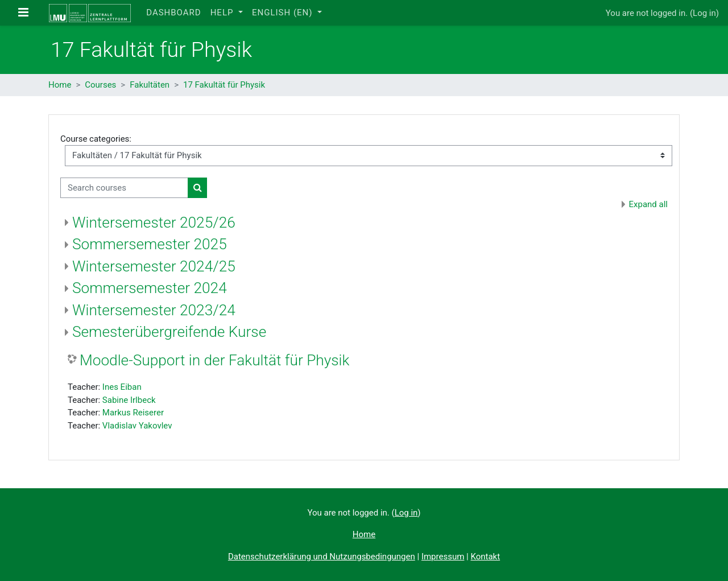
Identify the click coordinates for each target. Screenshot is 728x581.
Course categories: (96, 139)
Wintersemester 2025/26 (154, 222)
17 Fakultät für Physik (224, 85)
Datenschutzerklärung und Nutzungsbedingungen (322, 557)
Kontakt (485, 557)
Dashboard (173, 13)
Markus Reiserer (133, 413)
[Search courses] (124, 188)
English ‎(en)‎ (284, 13)
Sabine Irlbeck (129, 400)
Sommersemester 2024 (150, 288)
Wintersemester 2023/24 (154, 310)
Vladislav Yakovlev (137, 426)
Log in (704, 13)
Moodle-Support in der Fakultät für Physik (214, 360)
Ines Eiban (122, 387)
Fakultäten (150, 85)
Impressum (443, 557)
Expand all (648, 204)
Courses (100, 85)
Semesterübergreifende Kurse (169, 332)
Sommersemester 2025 (150, 244)
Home (60, 85)
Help (224, 13)
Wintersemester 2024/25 (154, 266)
